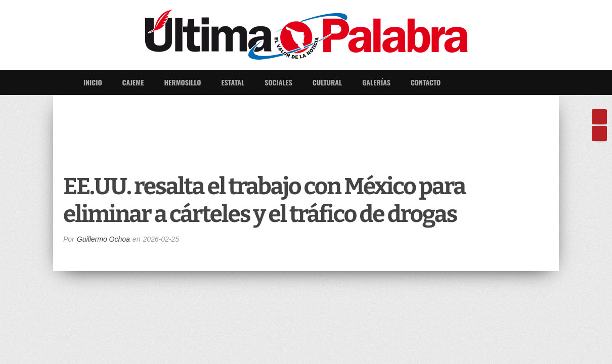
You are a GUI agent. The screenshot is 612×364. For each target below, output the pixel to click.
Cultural (327, 82)
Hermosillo (182, 82)
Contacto (426, 82)
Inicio (93, 82)
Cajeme (133, 82)
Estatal (233, 82)
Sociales (278, 82)
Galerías (376, 82)
